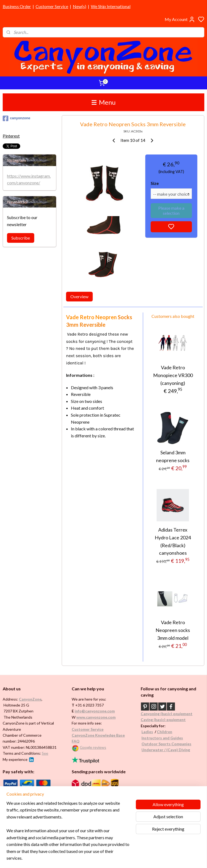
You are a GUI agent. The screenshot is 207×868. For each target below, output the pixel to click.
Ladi (145, 732)
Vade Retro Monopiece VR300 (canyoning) (173, 375)
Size (155, 183)
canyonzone (16, 118)
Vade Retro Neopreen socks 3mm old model (173, 630)
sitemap (120, 858)
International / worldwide (93, 791)
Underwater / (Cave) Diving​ (166, 750)
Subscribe (21, 238)
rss (129, 858)
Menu (104, 102)
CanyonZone (30, 699)
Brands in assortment (22, 808)
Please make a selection (171, 210)
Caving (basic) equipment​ (163, 720)
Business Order (17, 6)
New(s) (80, 6)
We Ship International (111, 6)
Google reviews (93, 747)
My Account (180, 19)
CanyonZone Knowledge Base (98, 735)
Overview (79, 296)
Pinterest (11, 136)
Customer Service (52, 6)
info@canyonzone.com (95, 711)
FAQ (76, 741)
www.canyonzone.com (96, 717)
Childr (162, 732)
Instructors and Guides (162, 738)
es (151, 732)
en (170, 732)
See (45, 753)
